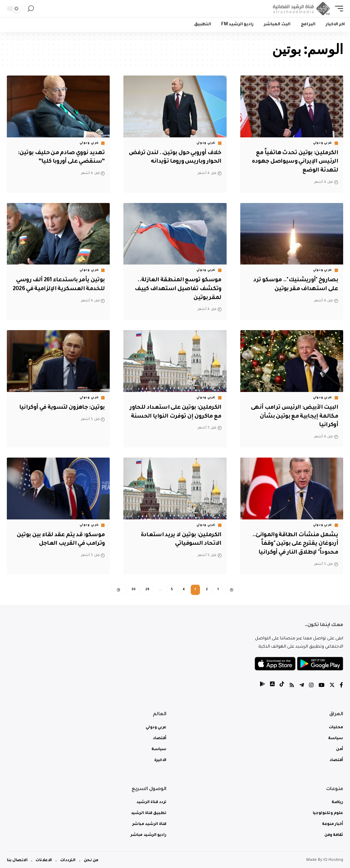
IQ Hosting (333, 859)
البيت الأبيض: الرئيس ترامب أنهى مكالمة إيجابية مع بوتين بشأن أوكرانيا (292, 414)
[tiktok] (280, 684)
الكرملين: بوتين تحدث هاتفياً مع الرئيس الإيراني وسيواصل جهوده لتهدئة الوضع (293, 161)
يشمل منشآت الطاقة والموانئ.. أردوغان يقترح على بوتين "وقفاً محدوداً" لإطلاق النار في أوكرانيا (293, 540)
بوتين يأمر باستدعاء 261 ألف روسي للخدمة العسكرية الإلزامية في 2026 (59, 287)
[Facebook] (341, 684)
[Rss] (290, 684)
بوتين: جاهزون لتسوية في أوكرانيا (60, 405)
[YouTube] (321, 684)
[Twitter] (332, 684)
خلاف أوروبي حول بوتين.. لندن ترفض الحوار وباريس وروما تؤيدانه (182, 161)
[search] (31, 9)
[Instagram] (310, 684)
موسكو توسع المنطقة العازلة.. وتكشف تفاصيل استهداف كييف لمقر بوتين (176, 287)
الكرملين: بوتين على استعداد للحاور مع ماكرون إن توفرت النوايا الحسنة (176, 414)
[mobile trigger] (337, 9)
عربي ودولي (323, 143)
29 (147, 586)
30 (134, 586)
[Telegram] (300, 684)
